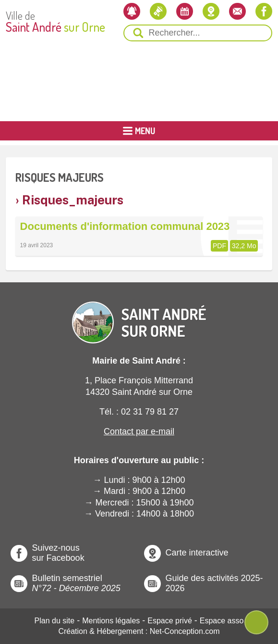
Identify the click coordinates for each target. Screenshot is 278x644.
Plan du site (55, 621)
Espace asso (222, 621)
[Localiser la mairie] (211, 11)
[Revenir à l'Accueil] (139, 314)
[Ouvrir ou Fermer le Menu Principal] (139, 131)
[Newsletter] (132, 11)
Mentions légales (111, 621)
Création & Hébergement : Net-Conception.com (139, 631)
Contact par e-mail (139, 431)
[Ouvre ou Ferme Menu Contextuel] (256, 622)
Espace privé (170, 621)
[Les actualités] (158, 11)
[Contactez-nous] (237, 11)
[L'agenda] (185, 11)
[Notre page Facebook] (264, 11)
